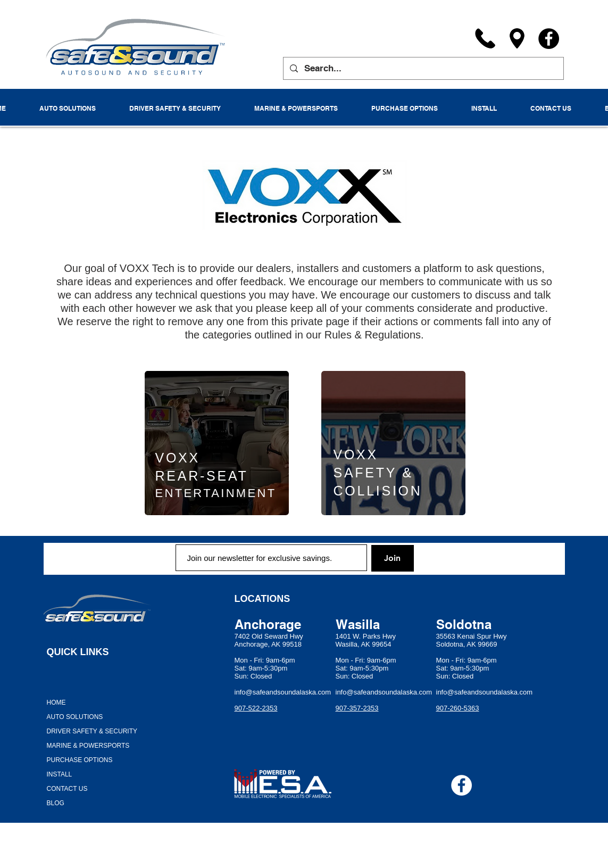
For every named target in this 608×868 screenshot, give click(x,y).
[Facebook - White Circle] (461, 785)
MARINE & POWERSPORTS (88, 746)
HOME (56, 702)
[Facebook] (549, 39)
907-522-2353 (256, 708)
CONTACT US (67, 789)
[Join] (393, 558)
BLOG (56, 803)
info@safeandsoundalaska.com (283, 692)
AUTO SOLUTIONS (75, 717)
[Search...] (423, 68)
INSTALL (60, 774)
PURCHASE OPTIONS (80, 760)
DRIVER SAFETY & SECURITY (92, 731)
